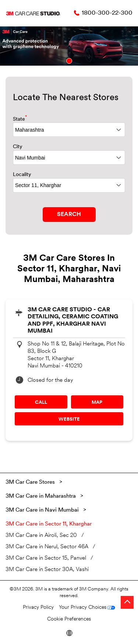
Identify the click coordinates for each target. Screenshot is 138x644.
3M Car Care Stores (31, 482)
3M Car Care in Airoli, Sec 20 (41, 536)
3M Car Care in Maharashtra (41, 496)
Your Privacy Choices (83, 608)
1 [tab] (69, 61)
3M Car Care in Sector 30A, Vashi (47, 570)
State (20, 119)
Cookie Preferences (69, 619)
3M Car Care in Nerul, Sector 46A (47, 547)
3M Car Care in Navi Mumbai (42, 510)
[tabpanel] (69, 46)
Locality (22, 175)
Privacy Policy (38, 608)
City (18, 147)
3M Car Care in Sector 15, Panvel (46, 558)
